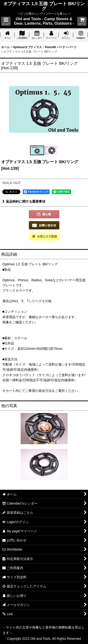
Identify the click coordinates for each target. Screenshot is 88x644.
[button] (6, 21)
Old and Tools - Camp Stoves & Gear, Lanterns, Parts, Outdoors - (44, 21)
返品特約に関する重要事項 (24, 201)
